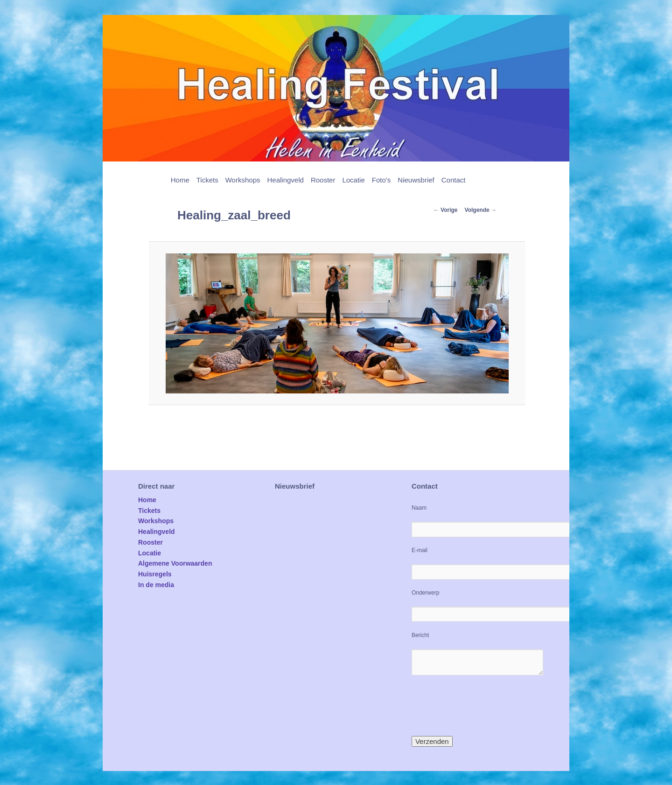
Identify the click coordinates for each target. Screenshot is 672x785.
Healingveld (285, 180)
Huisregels (155, 574)
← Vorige (446, 210)
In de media (156, 585)
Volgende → (481, 210)
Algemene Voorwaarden (175, 563)
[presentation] (483, 706)
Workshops (243, 180)
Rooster (323, 180)
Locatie (353, 180)
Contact (454, 180)
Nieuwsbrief (416, 180)
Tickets (207, 180)
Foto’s (381, 180)
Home (180, 180)
